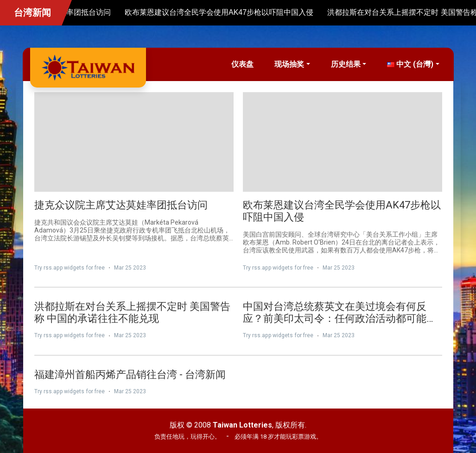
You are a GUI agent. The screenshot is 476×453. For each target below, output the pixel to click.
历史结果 (346, 64)
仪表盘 (242, 64)
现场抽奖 (289, 64)
